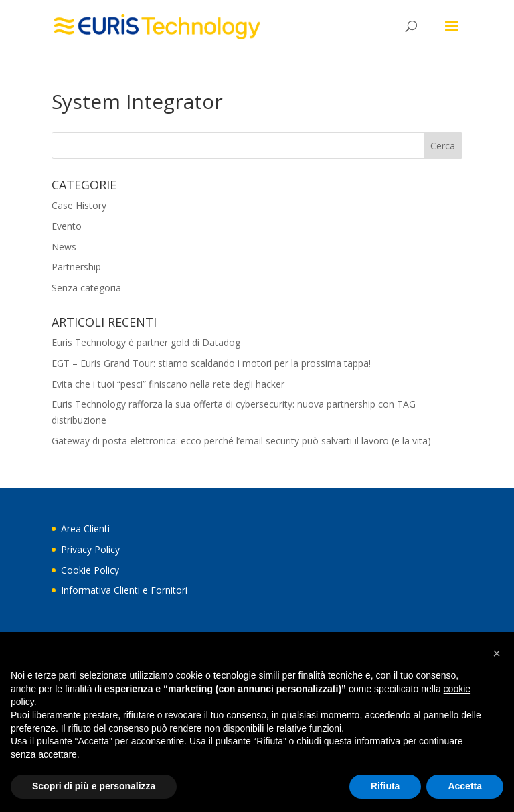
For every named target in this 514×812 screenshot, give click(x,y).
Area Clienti (85, 529)
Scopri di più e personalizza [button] (94, 786)
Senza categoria (86, 288)
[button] (497, 653)
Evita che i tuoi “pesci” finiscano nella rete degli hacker (168, 384)
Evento (67, 226)
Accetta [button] (465, 786)
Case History (79, 205)
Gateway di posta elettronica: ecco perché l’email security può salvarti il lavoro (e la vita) (241, 441)
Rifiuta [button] (385, 786)
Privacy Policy (90, 549)
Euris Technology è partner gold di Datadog (146, 342)
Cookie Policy (90, 570)
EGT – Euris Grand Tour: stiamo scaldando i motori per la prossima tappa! (211, 363)
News (64, 247)
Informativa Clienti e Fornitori (124, 590)
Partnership (76, 267)
